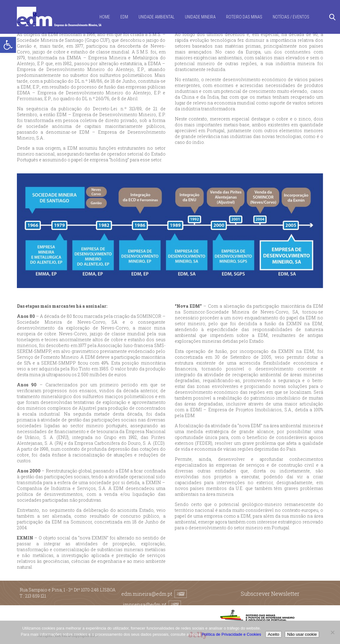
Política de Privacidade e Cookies (232, 634)
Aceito (274, 634)
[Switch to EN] (309, 51)
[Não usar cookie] (332, 632)
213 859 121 (36, 596)
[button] (8, 45)
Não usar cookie (302, 634)
